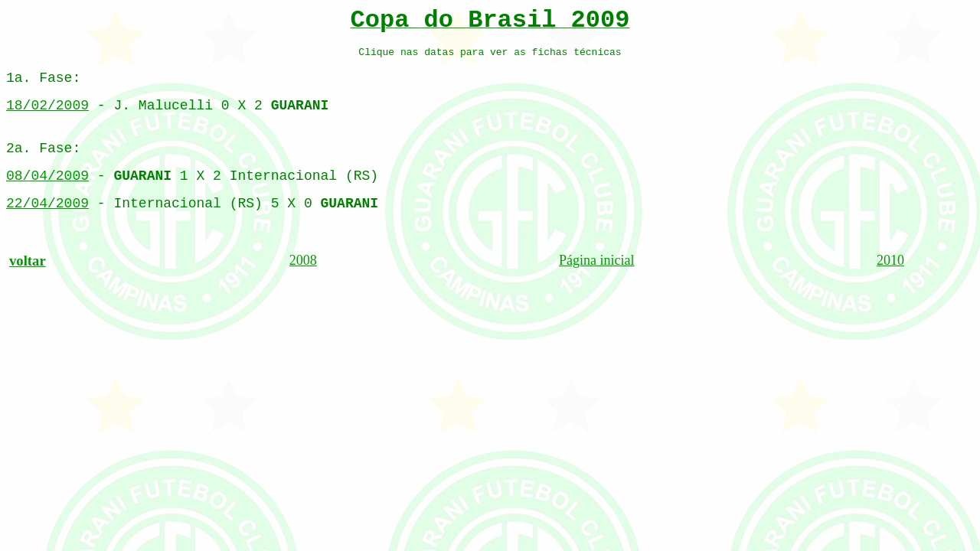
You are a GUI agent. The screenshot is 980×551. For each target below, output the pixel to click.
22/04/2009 (47, 204)
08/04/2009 (47, 176)
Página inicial (596, 260)
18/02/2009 (47, 106)
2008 (303, 260)
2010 (890, 260)
